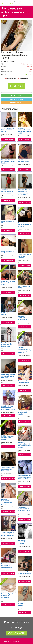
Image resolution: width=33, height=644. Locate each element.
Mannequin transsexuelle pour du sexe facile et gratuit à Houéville (24, 350)
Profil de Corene (25, 520)
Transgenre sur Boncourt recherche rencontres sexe (7, 191)
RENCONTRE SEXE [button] (16, 103)
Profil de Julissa (25, 486)
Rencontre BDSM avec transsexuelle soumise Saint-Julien (8, 376)
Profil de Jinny (8, 231)
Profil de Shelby (8, 543)
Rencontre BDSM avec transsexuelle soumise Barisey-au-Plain (25, 477)
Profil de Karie (8, 261)
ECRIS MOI (17, 86)
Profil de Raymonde (25, 202)
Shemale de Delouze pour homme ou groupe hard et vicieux (8, 408)
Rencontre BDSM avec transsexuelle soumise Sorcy (8, 283)
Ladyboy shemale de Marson (7, 314)
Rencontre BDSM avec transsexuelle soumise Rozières (8, 161)
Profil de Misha (25, 390)
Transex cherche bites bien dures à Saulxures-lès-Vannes (25, 224)
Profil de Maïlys (8, 322)
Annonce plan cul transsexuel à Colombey (23, 542)
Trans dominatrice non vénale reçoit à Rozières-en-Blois (8, 565)
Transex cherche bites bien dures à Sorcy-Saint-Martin (8, 469)
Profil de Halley (8, 385)
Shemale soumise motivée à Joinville (23, 382)
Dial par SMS (24, 78)
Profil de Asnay (25, 327)
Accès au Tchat (12, 78)
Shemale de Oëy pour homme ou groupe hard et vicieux (8, 344)
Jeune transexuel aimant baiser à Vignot (24, 573)
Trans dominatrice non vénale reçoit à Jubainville (24, 603)
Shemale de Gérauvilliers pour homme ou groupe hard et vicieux (23, 318)
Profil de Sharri (8, 605)
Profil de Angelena (25, 613)
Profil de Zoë (8, 415)
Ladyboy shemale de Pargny (24, 287)
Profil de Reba (25, 169)
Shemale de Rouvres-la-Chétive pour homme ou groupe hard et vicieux (24, 192)
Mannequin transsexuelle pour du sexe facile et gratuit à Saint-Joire (24, 131)
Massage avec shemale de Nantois (24, 161)
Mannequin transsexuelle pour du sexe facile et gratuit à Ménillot (24, 445)
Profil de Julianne (25, 265)
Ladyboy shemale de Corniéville (7, 252)
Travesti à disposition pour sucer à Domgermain (8, 595)
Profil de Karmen (8, 292)
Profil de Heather (25, 422)
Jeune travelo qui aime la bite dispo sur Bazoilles (24, 412)
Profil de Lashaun (8, 573)
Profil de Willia (25, 551)
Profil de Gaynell (8, 447)
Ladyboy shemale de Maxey (7, 222)
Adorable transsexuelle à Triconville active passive (7, 501)
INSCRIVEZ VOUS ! (16, 633)
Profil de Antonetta (9, 512)
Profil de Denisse (25, 581)
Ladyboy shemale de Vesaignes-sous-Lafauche (7, 438)
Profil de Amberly (25, 139)
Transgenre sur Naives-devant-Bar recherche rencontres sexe (24, 509)
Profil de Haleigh (25, 360)
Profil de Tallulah (8, 169)
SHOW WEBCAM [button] (16, 96)
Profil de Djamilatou (9, 478)
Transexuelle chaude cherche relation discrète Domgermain (8, 534)
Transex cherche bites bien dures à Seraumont (24, 256)
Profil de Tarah (25, 295)
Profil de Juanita (8, 354)
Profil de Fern (8, 201)
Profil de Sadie (25, 234)
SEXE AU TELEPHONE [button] (16, 99)
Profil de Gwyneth (8, 139)
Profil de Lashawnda (25, 455)
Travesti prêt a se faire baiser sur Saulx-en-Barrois (8, 130)
